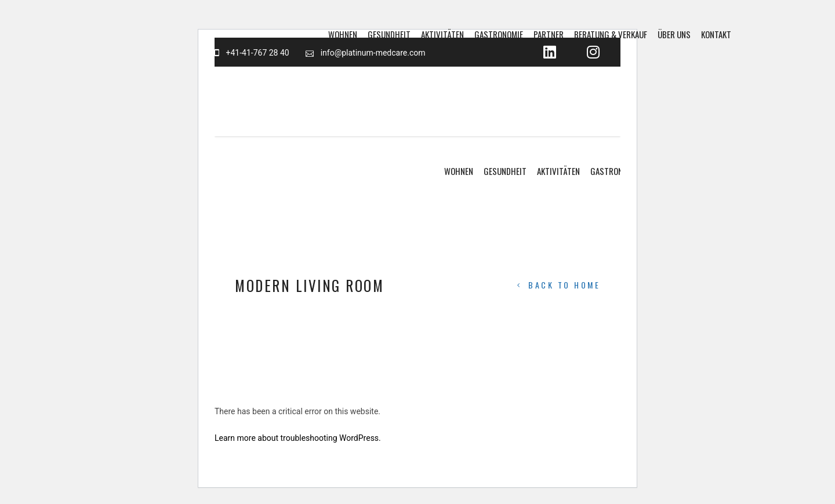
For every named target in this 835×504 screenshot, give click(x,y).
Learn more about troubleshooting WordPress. (298, 438)
